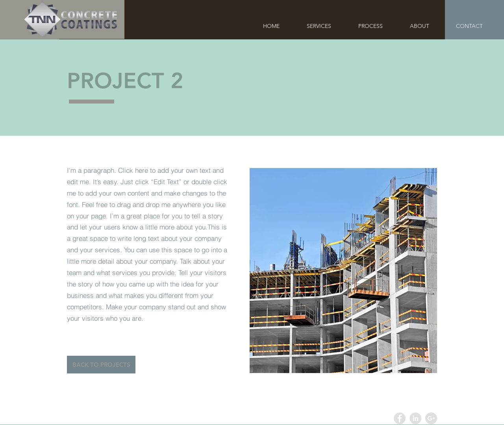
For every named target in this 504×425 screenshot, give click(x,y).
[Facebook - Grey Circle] (400, 418)
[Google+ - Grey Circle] (431, 418)
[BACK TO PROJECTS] (101, 365)
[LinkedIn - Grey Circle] (415, 418)
